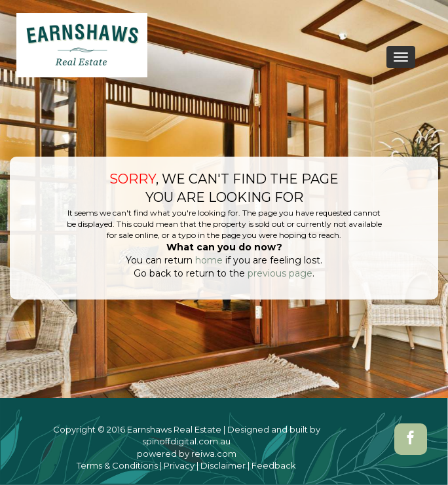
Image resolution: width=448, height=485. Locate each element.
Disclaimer (223, 465)
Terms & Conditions (117, 465)
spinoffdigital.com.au (186, 441)
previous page (280, 273)
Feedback (274, 465)
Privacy (179, 465)
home (209, 260)
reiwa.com (214, 454)
